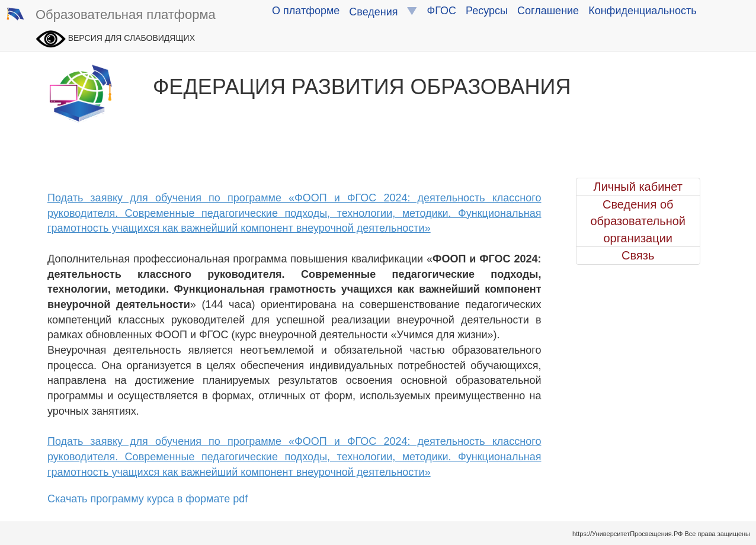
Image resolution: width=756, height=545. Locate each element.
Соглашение (548, 11)
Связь (638, 255)
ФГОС (442, 11)
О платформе (306, 11)
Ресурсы (487, 11)
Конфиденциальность (643, 11)
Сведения (383, 12)
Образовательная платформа (111, 15)
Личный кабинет (638, 187)
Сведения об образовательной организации (638, 221)
